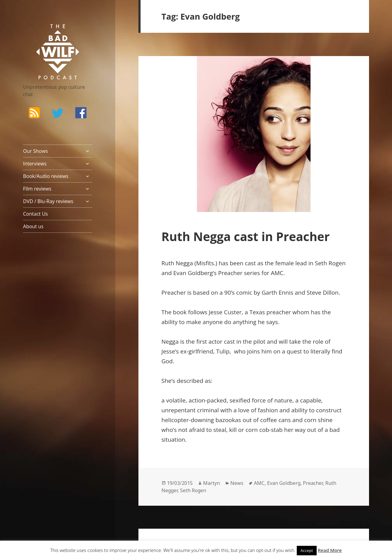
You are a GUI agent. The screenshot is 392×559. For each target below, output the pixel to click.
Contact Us (35, 214)
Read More (330, 550)
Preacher (313, 483)
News (237, 483)
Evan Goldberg (284, 483)
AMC (259, 483)
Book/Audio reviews (46, 176)
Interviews (35, 164)
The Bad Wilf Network (49, 33)
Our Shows (35, 151)
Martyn (211, 483)
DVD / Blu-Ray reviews (48, 201)
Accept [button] (307, 550)
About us (33, 226)
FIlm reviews (37, 189)
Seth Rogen (193, 490)
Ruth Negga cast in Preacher (247, 236)
